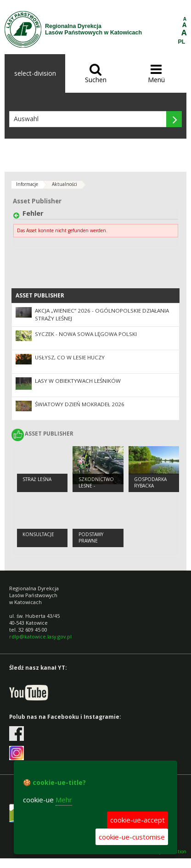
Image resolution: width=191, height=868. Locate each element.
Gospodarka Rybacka (150, 483)
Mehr (64, 800)
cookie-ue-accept (138, 820)
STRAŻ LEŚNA (37, 479)
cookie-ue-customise (132, 837)
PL (182, 42)
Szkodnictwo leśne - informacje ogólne (96, 489)
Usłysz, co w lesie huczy (70, 357)
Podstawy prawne (91, 538)
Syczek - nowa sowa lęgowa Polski (86, 334)
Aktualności (65, 184)
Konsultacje (38, 534)
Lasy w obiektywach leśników (78, 381)
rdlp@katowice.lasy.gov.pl (40, 636)
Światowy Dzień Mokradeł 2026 (80, 404)
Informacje (27, 184)
